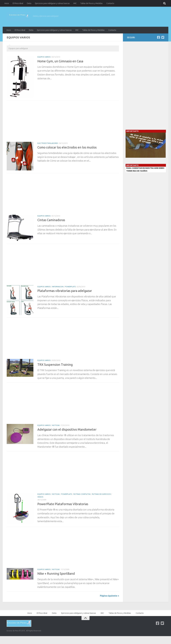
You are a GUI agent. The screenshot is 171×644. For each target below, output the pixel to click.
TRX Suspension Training (55, 365)
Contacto (110, 3)
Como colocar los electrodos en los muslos (67, 147)
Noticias (56, 425)
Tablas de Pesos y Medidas (92, 3)
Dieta (29, 3)
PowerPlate (70, 287)
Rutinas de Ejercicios (101, 494)
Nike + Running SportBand (56, 573)
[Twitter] (163, 37)
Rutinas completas (82, 494)
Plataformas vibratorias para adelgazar (65, 291)
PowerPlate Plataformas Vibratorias (63, 504)
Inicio (7, 3)
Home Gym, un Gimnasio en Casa (60, 61)
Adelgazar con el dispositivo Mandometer (67, 429)
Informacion (58, 287)
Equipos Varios (44, 57)
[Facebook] (158, 37)
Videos (40, 497)
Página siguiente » (109, 596)
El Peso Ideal (18, 3)
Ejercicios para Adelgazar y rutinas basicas (52, 3)
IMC (75, 3)
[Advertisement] (63, 122)
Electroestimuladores (48, 143)
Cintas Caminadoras (51, 220)
